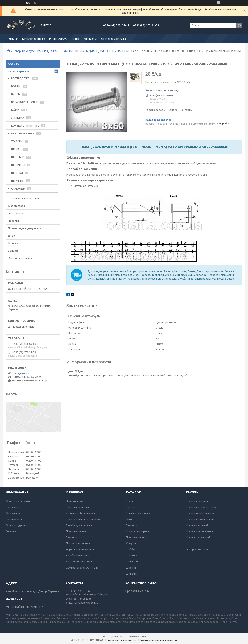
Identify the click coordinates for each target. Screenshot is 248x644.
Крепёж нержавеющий (200, 519)
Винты (130, 507)
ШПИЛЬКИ (18, 157)
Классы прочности (77, 507)
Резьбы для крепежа (79, 525)
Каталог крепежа (34, 39)
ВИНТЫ (16, 94)
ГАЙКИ (15, 110)
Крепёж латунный (197, 525)
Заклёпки (72, 537)
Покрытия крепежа (78, 543)
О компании (13, 513)
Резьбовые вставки (78, 555)
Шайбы (130, 549)
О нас (76, 39)
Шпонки (131, 568)
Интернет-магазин (198, 549)
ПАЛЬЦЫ (123, 51)
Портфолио (16, 213)
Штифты (132, 574)
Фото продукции (16, 525)
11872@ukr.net (21, 373)
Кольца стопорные (138, 531)
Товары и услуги (24, 51)
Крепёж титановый (198, 537)
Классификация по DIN (80, 561)
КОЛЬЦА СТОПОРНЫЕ (25, 126)
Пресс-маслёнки (76, 531)
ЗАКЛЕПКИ (18, 118)
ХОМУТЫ (17, 141)
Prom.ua (142, 636)
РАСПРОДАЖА (59, 39)
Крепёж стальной (197, 501)
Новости (13, 221)
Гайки (129, 519)
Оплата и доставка (18, 501)
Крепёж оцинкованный (200, 513)
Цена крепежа (75, 501)
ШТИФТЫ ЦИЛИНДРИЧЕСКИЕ (95, 51)
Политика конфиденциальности (159, 640)
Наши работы (15, 519)
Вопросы (14, 251)
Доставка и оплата (113, 39)
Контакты (90, 39)
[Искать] (239, 25)
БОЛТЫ (16, 86)
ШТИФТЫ (66, 51)
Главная (13, 39)
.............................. (195, 543)
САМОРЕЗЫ (18, 188)
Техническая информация (24, 198)
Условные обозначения (80, 513)
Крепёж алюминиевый (200, 531)
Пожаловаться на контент (122, 640)
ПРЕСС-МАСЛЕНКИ (23, 133)
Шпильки (131, 555)
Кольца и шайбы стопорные (83, 519)
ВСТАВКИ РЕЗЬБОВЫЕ (25, 102)
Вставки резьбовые (138, 513)
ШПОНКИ (17, 173)
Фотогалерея (16, 206)
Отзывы (13, 243)
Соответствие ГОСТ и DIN (82, 568)
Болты (130, 501)
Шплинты (132, 561)
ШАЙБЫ (16, 149)
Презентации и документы (25, 228)
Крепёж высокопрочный (201, 507)
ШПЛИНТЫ (18, 165)
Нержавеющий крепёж (80, 549)
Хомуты (131, 543)
